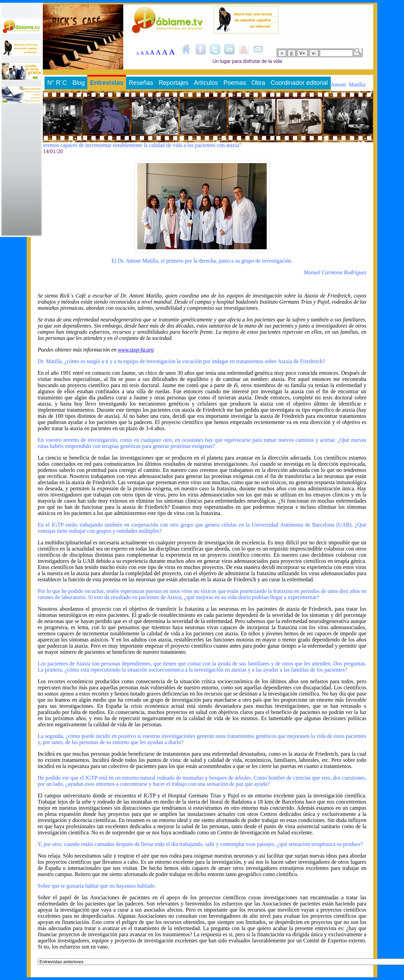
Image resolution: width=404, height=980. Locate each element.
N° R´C (57, 83)
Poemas (235, 83)
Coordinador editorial (299, 83)
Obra (258, 83)
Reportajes (173, 83)
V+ (302, 53)
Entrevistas (107, 83)
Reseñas (141, 83)
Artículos (206, 83)
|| (292, 53)
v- (314, 53)
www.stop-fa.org (136, 350)
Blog (78, 83)
